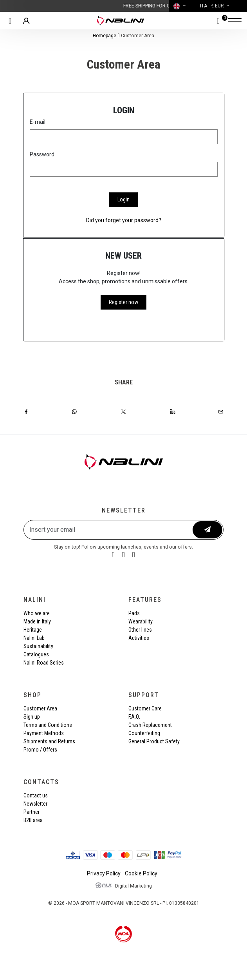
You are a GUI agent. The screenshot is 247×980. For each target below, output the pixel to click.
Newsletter (35, 804)
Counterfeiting (144, 733)
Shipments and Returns (49, 741)
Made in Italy (37, 621)
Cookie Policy (141, 873)
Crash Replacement (150, 725)
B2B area (33, 820)
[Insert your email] (109, 530)
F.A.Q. (134, 717)
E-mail (38, 122)
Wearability (141, 621)
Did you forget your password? (124, 220)
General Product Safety (154, 741)
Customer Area (40, 708)
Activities (139, 638)
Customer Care (145, 708)
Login (123, 199)
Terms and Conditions (48, 725)
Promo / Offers (40, 750)
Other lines (140, 630)
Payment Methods (44, 733)
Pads (134, 613)
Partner (32, 812)
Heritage (33, 630)
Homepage (105, 36)
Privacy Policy (104, 873)
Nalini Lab (34, 638)
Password (42, 154)
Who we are (37, 613)
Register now (123, 302)
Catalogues (36, 654)
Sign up (32, 717)
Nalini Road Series (44, 663)
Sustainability (38, 646)
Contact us (36, 795)
